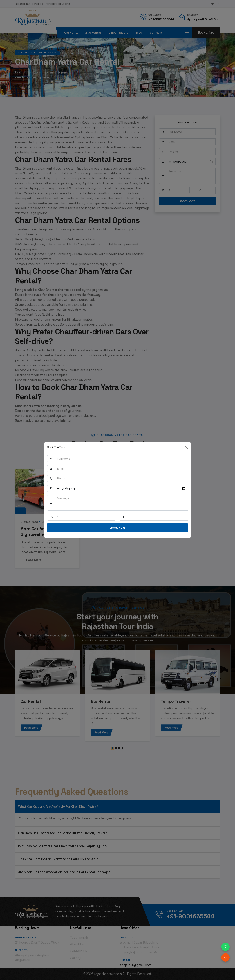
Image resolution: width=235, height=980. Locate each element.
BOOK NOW (118, 528)
